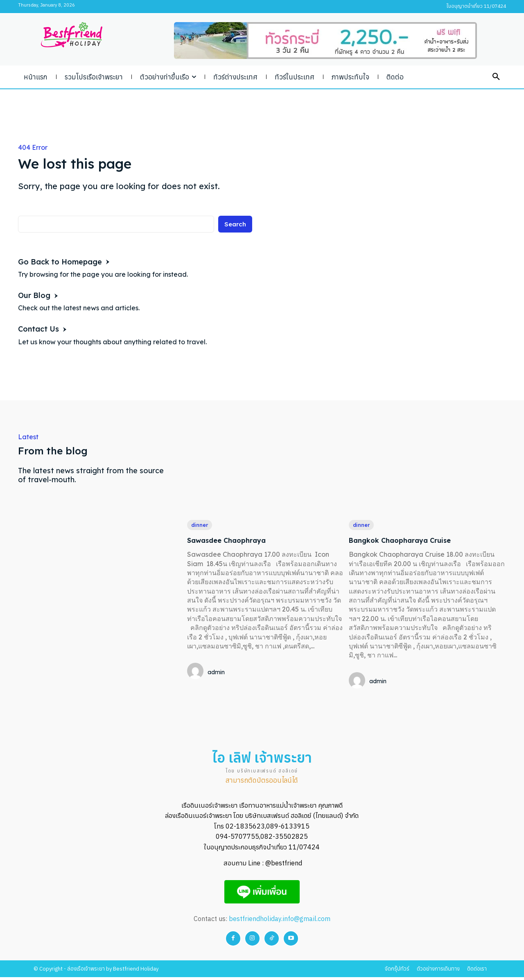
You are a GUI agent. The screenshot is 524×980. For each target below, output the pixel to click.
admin (216, 673)
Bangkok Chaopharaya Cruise (410, 541)
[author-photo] (196, 673)
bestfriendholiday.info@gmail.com (280, 921)
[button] (496, 77)
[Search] (234, 226)
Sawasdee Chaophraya (234, 541)
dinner (201, 525)
